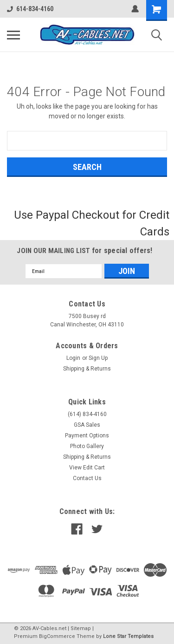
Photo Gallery (87, 446)
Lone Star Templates (128, 636)
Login (73, 358)
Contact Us (87, 478)
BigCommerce (57, 636)
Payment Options (87, 436)
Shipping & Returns (87, 369)
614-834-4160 (30, 9)
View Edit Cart (87, 468)
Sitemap (81, 628)
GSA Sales (87, 425)
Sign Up (98, 358)
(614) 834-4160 (87, 414)
